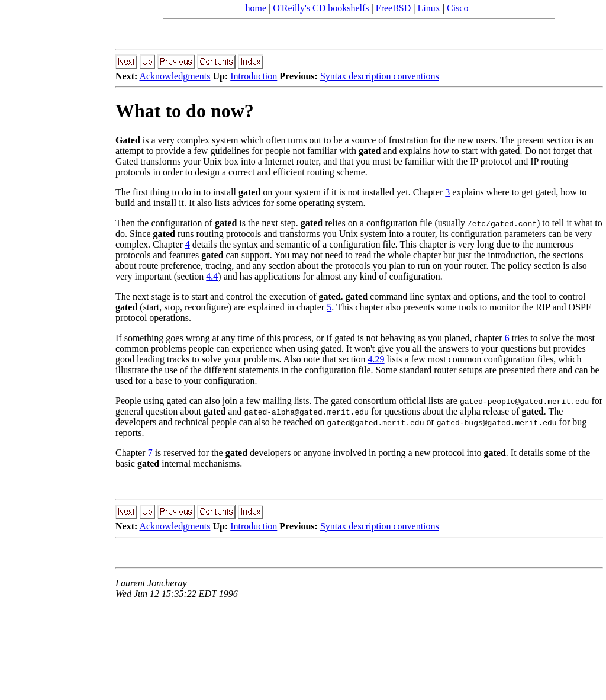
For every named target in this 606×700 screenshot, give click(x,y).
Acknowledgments (175, 76)
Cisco (457, 8)
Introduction (254, 76)
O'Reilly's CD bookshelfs (321, 8)
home (256, 8)
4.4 (212, 276)
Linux (429, 8)
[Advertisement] (53, 346)
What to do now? (185, 111)
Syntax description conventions (380, 76)
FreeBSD (394, 8)
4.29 (376, 359)
